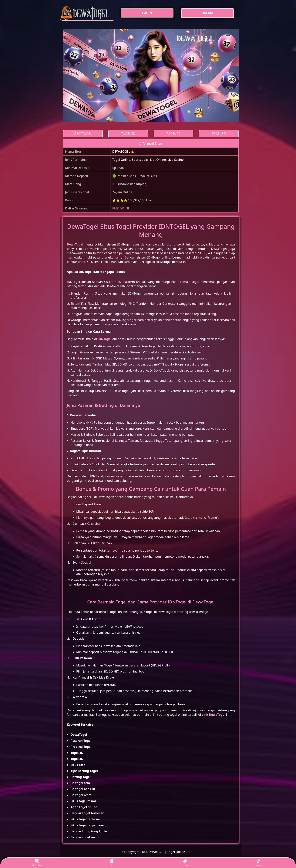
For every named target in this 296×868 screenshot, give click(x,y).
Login (259, 863)
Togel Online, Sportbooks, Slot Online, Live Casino (148, 160)
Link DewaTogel (213, 715)
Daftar (111, 863)
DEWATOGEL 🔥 (124, 152)
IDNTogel (105, 339)
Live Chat (37, 863)
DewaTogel (75, 244)
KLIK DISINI (121, 208)
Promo (185, 863)
